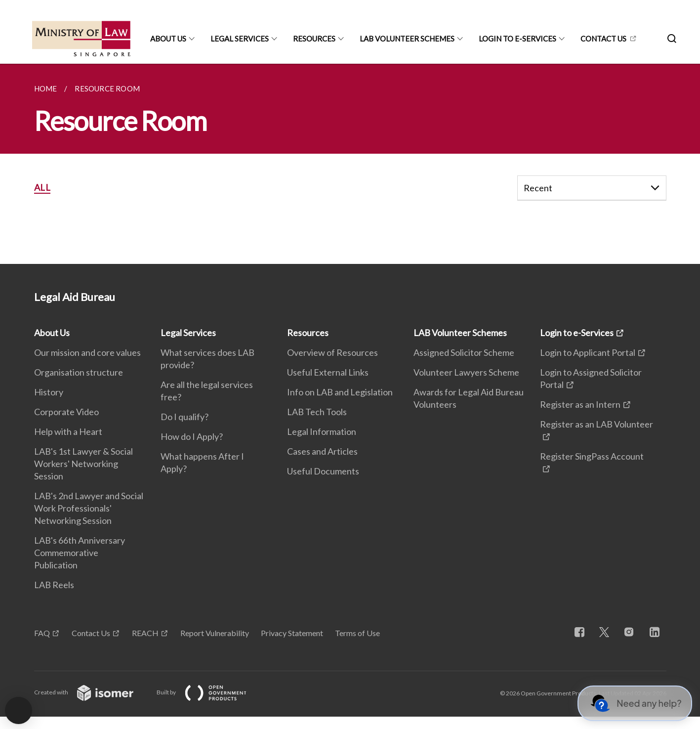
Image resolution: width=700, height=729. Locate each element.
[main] (350, 164)
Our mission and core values (87, 352)
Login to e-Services (517, 39)
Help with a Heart (68, 431)
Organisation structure (79, 372)
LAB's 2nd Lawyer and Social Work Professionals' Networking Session (89, 508)
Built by (209, 692)
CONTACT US (603, 39)
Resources (314, 39)
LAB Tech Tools (317, 412)
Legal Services (240, 39)
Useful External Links (328, 372)
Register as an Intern (580, 404)
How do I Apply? (192, 436)
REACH (145, 633)
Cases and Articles (322, 451)
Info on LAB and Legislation (340, 392)
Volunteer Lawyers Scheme (466, 372)
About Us (168, 39)
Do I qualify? (185, 417)
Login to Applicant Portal (588, 352)
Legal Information (322, 431)
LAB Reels (54, 585)
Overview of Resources (332, 352)
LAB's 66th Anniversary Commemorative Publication (80, 553)
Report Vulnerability (215, 633)
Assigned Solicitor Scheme (464, 352)
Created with (92, 692)
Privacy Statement (292, 633)
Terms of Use (357, 633)
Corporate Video (66, 412)
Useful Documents (323, 471)
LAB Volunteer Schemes (407, 39)
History (49, 392)
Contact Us (91, 633)
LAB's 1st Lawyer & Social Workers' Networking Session (83, 464)
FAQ (42, 633)
